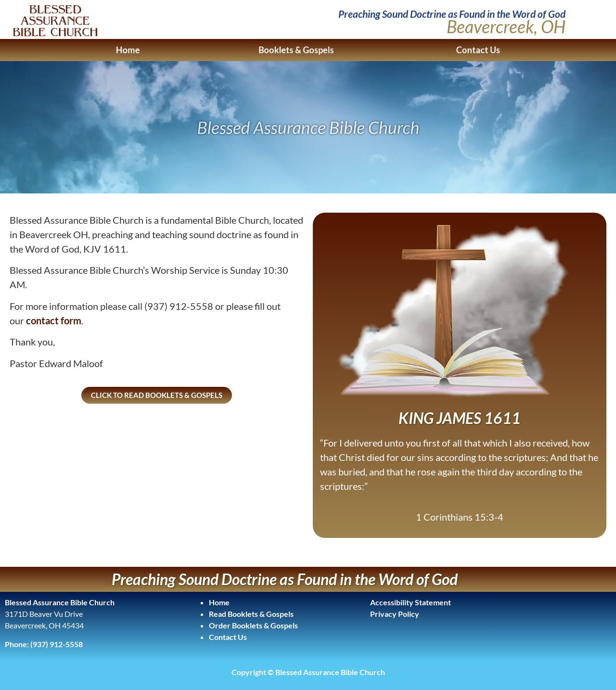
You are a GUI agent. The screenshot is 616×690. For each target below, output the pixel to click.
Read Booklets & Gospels (251, 614)
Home (160, 50)
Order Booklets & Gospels (253, 625)
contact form (54, 320)
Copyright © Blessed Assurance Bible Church (308, 672)
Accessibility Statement (411, 602)
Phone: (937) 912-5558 (44, 644)
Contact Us (448, 50)
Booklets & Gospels (300, 50)
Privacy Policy (395, 614)
